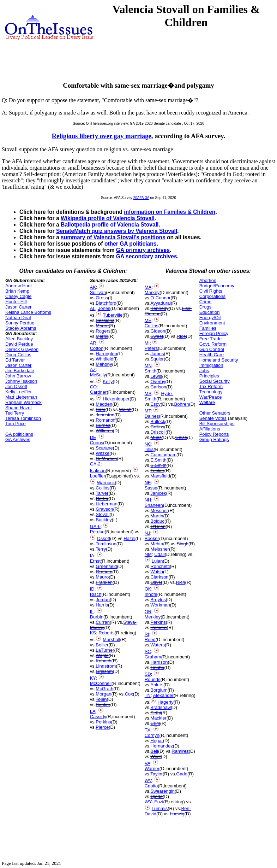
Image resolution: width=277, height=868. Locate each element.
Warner (152, 769)
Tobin (101, 699)
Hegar (156, 741)
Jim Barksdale (20, 371)
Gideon (158, 331)
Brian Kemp (17, 291)
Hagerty (165, 702)
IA (92, 556)
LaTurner (105, 650)
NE (148, 483)
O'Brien (158, 526)
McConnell (101, 683)
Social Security (215, 381)
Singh (183, 544)
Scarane (104, 448)
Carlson (158, 387)
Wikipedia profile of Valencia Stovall (108, 218)
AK (93, 287)
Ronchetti (160, 566)
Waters (158, 645)
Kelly (108, 382)
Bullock (158, 421)
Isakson (98, 471)
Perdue (97, 532)
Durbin (97, 617)
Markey (152, 292)
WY (148, 802)
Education (210, 312)
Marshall (111, 640)
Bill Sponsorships (217, 424)
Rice (181, 336)
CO (94, 387)
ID (92, 589)
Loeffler (98, 476)
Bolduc (157, 521)
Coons (97, 443)
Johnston (105, 415)
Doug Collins (18, 355)
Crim (155, 723)
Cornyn (152, 735)
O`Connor (160, 298)
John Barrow (18, 376)
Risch (96, 594)
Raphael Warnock (23, 402)
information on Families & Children (170, 212)
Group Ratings (214, 439)
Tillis (149, 449)
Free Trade (211, 339)
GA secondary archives (147, 256)
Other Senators (215, 413)
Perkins (103, 722)
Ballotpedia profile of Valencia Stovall (110, 225)
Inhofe (151, 594)
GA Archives (18, 439)
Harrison (159, 662)
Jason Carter (18, 307)
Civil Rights (211, 291)
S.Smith (158, 465)
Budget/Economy (217, 286)
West (155, 756)
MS (148, 394)
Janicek (158, 493)
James (157, 354)
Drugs (206, 307)
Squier (157, 359)
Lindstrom (106, 666)
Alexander (164, 695)
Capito (151, 786)
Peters (151, 348)
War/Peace (211, 397)
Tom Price (16, 424)
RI (147, 634)
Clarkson (159, 577)
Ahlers (157, 685)
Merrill (102, 336)
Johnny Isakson (21, 381)
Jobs (204, 371)
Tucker (157, 471)
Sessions (105, 320)
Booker (103, 705)
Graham (104, 572)
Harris (102, 605)
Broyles (158, 600)
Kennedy (159, 308)
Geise (181, 437)
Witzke (103, 453)
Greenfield (106, 566)
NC (148, 444)
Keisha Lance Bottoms (28, 312)
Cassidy (98, 717)
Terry (101, 549)
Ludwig (177, 814)
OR (148, 612)
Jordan (103, 600)
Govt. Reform (213, 344)
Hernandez (162, 746)
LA (93, 711)
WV (148, 781)
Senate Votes (213, 418)
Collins (103, 488)
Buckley (104, 520)
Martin (157, 516)
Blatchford (106, 303)
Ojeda (156, 796)
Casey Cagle (18, 296)
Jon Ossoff (16, 386)
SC (148, 652)
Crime (206, 302)
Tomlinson (106, 544)
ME (148, 320)
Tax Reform (211, 386)
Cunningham (163, 455)
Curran (103, 622)
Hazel (129, 538)
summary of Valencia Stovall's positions (113, 237)
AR (93, 343)
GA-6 (95, 526)
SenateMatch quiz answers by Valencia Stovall (117, 231)
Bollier (102, 645)
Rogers (103, 331)
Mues (156, 437)
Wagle (102, 655)
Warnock (106, 483)
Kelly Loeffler (19, 392)
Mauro (102, 577)
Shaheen (154, 505)
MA (148, 287)
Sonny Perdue (20, 323)
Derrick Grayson (22, 349)
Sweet (157, 336)
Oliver (156, 582)
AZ (93, 370)
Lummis (160, 808)
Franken (104, 582)
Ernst (95, 561)
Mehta (157, 544)
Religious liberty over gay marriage (102, 136)
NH (148, 500)
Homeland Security (219, 360)
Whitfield (104, 359)
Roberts (107, 633)
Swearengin (162, 791)
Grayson (104, 509)
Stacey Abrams (21, 328)
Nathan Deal (18, 318)
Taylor (156, 774)
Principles (209, 376)
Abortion (208, 280)
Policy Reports (214, 434)
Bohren (182, 404)
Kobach (103, 661)
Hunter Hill (16, 302)
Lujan (157, 561)
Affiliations (210, 429)
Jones (104, 308)
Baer (100, 409)
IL (92, 612)
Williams (104, 431)
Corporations (212, 296)
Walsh (125, 409)
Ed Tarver (15, 360)
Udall (159, 554)
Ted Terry (15, 413)
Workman (160, 605)
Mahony (104, 364)
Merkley (153, 617)
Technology (211, 392)
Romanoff (106, 420)
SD (148, 674)
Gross (102, 298)
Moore (102, 326)
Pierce (102, 727)
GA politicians (19, 434)
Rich (181, 582)
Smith (150, 371)
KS (93, 633)
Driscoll (158, 432)
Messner (159, 511)
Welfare (207, 402)
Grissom (104, 671)
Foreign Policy (214, 333)
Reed (150, 640)
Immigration (211, 365)
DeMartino (106, 459)
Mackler (158, 718)
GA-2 (95, 464)
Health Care (212, 355)
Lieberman (106, 504)
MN (148, 366)
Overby (158, 382)
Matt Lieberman (21, 397)
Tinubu (157, 667)
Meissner (160, 549)
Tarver (102, 493)
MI (147, 343)
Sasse (151, 488)
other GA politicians (131, 244)
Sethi (156, 713)
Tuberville (113, 315)
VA (147, 763)
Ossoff (104, 538)
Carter (102, 498)
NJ (147, 533)
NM (148, 554)
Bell (154, 751)
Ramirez (180, 751)
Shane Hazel (18, 408)
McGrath (104, 689)
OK (148, 589)
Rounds (153, 679)
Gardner (98, 392)
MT (148, 411)
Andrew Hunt (19, 286)
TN (148, 695)
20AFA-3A (141, 198)
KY (93, 678)
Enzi (159, 802)
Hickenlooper (116, 399)
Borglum (159, 690)
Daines (152, 416)
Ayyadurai (161, 303)
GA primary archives (143, 250)
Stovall (103, 514)
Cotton (97, 348)
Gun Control (212, 349)
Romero (158, 627)
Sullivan (98, 292)
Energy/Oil (210, 318)
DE (93, 437)
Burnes (103, 425)
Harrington (106, 354)
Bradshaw (161, 707)
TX (148, 730)
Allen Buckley (19, 339)
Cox (129, 694)
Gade (182, 774)
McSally (98, 375)
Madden (104, 404)
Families (208, 328)
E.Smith (158, 460)
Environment (212, 323)
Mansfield (160, 476)
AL (93, 308)
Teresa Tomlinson (23, 418)
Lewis (156, 376)
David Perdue (19, 344)
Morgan (103, 694)
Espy (155, 404)
